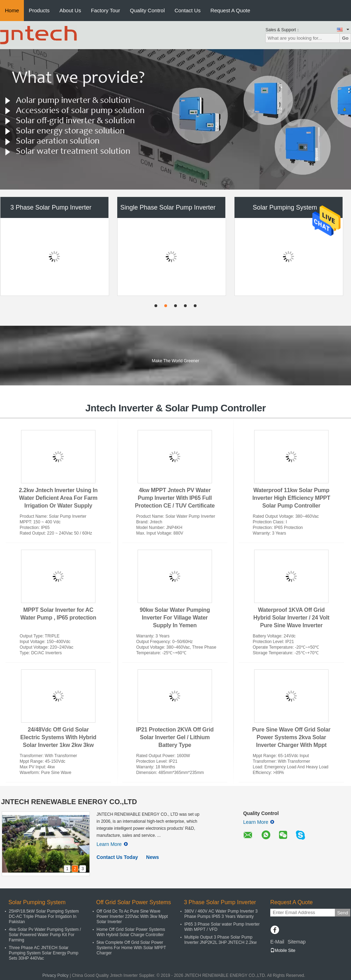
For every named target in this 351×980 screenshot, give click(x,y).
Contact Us (187, 10)
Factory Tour (105, 10)
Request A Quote (230, 10)
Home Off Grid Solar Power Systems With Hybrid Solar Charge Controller (131, 932)
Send (342, 913)
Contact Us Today (117, 857)
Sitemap (296, 942)
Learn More (112, 844)
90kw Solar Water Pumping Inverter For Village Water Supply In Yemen (175, 618)
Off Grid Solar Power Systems (134, 902)
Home (12, 10)
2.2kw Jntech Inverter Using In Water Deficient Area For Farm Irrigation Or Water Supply (58, 498)
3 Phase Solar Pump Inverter (51, 207)
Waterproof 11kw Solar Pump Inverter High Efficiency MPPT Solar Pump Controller (291, 498)
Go (345, 38)
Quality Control (147, 10)
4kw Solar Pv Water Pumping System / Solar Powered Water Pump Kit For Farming (45, 935)
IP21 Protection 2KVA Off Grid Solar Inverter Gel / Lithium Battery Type (175, 737)
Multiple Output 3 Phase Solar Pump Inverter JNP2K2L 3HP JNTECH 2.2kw (220, 940)
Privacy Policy (56, 975)
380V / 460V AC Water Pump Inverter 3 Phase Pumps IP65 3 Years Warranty (221, 914)
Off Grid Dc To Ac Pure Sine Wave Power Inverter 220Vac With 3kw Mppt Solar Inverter (132, 916)
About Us (70, 10)
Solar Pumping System (285, 207)
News (153, 857)
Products (39, 10)
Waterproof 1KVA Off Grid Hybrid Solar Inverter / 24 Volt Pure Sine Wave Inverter (292, 618)
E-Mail (277, 942)
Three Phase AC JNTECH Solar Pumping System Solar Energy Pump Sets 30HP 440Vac (44, 953)
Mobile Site (283, 951)
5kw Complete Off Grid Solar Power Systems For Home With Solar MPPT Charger (131, 948)
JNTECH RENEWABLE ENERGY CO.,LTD (69, 802)
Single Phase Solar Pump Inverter (168, 207)
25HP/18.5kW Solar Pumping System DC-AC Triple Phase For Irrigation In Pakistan (44, 916)
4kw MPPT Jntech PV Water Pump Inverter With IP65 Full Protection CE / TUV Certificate (175, 498)
